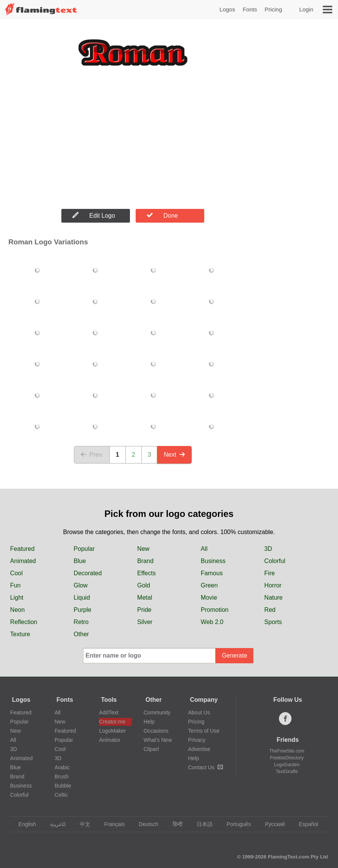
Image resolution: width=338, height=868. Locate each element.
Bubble (63, 786)
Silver (145, 622)
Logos (227, 9)
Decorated (88, 573)
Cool (17, 573)
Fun (16, 585)
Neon (18, 610)
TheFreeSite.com (287, 751)
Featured (22, 549)
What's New (158, 740)
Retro (81, 622)
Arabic (62, 767)
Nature (274, 598)
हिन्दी (174, 824)
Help (149, 722)
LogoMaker (112, 731)
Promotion (215, 610)
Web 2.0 (212, 622)
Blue (80, 561)
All (204, 549)
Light (17, 598)
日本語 (201, 824)
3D (268, 549)
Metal (145, 598)
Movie (209, 598)
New (143, 549)
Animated (23, 561)
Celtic (61, 795)
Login (306, 9)
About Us (199, 712)
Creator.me (112, 722)
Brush (62, 777)
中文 (81, 824)
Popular (84, 549)
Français (111, 824)
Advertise (199, 749)
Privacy (197, 740)
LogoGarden (287, 765)
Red (270, 610)
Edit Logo (94, 215)
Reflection (24, 622)
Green (209, 585)
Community (157, 712)
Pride (144, 610)
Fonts (250, 9)
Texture (20, 634)
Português (235, 824)
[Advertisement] (133, 144)
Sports (273, 622)
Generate (235, 655)
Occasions (156, 731)
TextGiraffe (287, 772)
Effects (147, 573)
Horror (273, 585)
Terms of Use (203, 731)
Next (174, 455)
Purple (82, 610)
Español (305, 824)
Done (162, 215)
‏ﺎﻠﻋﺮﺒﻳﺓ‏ (54, 824)
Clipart (151, 749)
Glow (80, 585)
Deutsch (145, 824)
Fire (270, 573)
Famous (212, 573)
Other (81, 634)
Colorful (275, 561)
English (24, 824)
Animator (110, 740)
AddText (109, 712)
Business (213, 561)
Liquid (82, 598)
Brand (145, 561)
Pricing (273, 9)
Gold (144, 585)
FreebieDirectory (287, 758)
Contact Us (205, 767)
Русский (271, 824)
